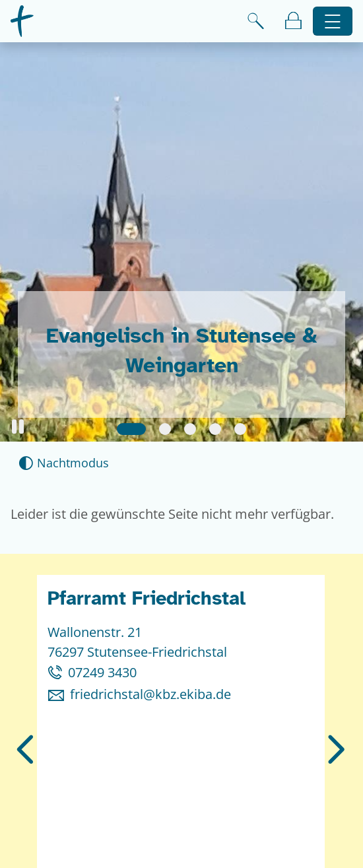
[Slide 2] (165, 429)
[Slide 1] (131, 429)
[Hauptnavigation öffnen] (333, 21)
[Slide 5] (240, 429)
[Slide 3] (190, 429)
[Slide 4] (215, 429)
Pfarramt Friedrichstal (147, 598)
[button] (18, 427)
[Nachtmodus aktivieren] (64, 463)
